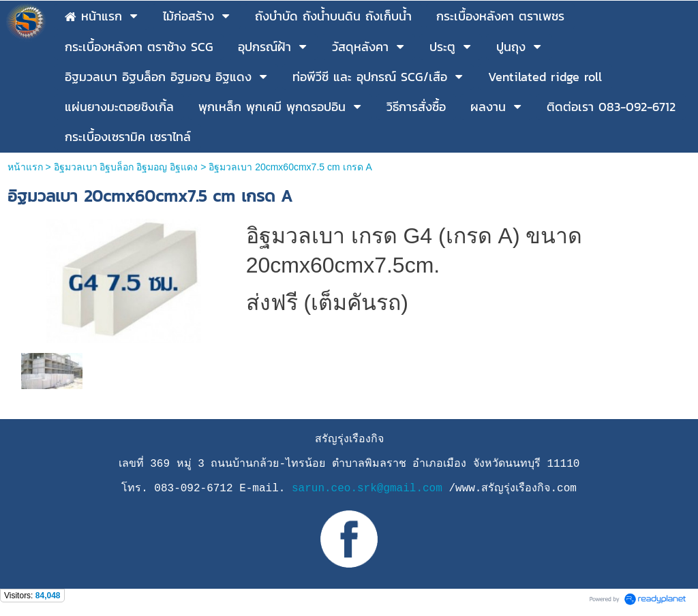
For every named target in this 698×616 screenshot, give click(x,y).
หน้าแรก (25, 167)
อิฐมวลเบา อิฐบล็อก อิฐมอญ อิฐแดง (126, 167)
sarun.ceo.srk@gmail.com (367, 489)
